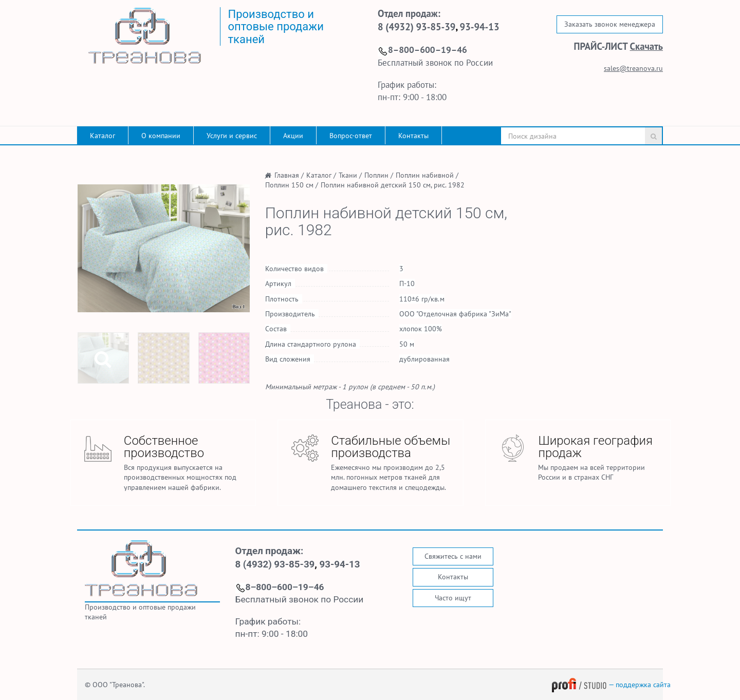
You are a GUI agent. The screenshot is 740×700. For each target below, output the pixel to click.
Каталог (103, 136)
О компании (161, 136)
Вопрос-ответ (351, 136)
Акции (293, 136)
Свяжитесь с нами (453, 556)
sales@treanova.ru (633, 68)
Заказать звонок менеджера (610, 24)
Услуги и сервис (232, 136)
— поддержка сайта (611, 685)
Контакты (413, 136)
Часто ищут (453, 598)
